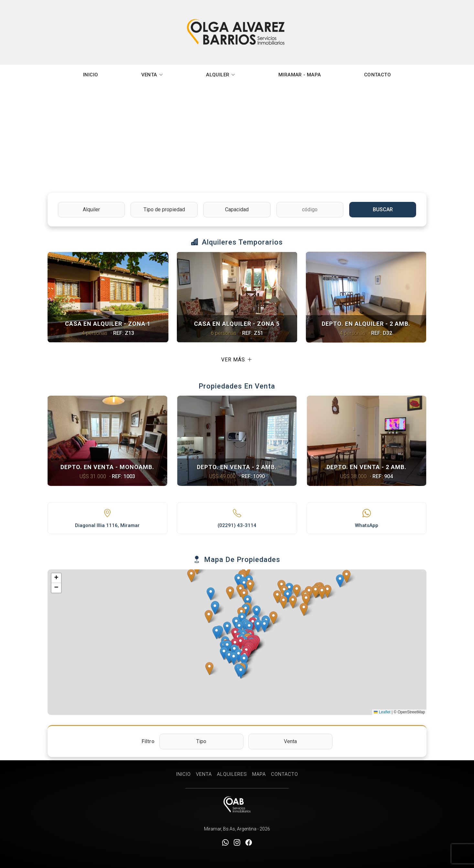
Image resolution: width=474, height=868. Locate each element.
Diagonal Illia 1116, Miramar (107, 525)
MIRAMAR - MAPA (300, 75)
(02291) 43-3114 (237, 525)
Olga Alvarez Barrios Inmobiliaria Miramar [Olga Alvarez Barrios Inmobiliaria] (237, 32)
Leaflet (382, 712)
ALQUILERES (232, 774)
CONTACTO (377, 75)
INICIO (91, 75)
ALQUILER (221, 75)
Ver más (237, 360)
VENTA (152, 75)
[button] (240, 643)
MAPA (259, 774)
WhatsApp (367, 525)
